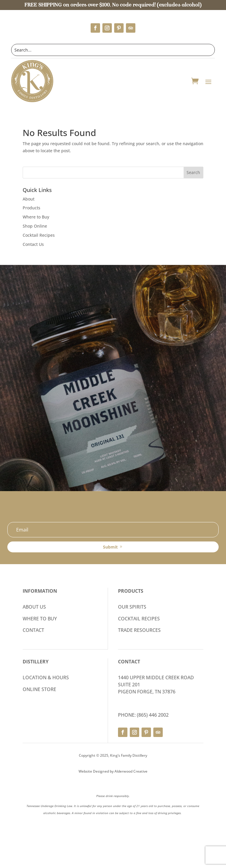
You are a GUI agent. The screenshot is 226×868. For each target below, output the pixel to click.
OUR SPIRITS (132, 607)
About (29, 199)
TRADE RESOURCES (139, 630)
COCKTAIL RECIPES (139, 619)
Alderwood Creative (131, 771)
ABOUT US (34, 607)
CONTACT (33, 630)
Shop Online (35, 226)
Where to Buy (36, 217)
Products (31, 208)
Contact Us (33, 244)
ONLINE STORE (39, 689)
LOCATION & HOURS (46, 677)
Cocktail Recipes (39, 235)
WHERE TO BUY (40, 619)
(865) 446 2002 (153, 715)
